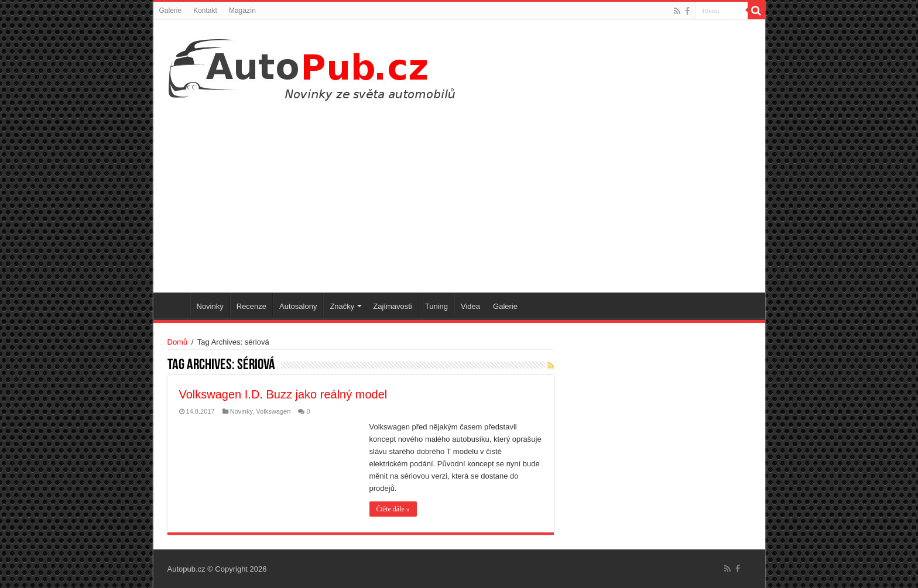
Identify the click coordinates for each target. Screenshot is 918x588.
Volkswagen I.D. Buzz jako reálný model (283, 394)
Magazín (242, 11)
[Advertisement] (459, 193)
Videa (470, 306)
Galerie (171, 11)
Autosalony (298, 306)
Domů (178, 342)
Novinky (210, 306)
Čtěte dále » (393, 509)
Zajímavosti (392, 306)
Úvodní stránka (174, 305)
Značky (342, 306)
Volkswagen (273, 411)
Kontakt (205, 11)
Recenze (251, 306)
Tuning (436, 306)
